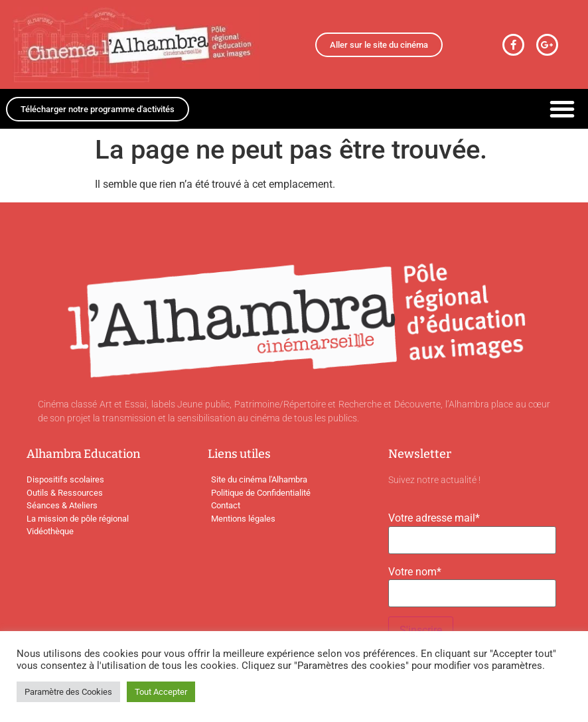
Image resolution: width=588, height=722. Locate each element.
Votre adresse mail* (434, 518)
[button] (562, 109)
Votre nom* (415, 572)
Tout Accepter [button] (161, 692)
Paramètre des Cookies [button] (68, 692)
